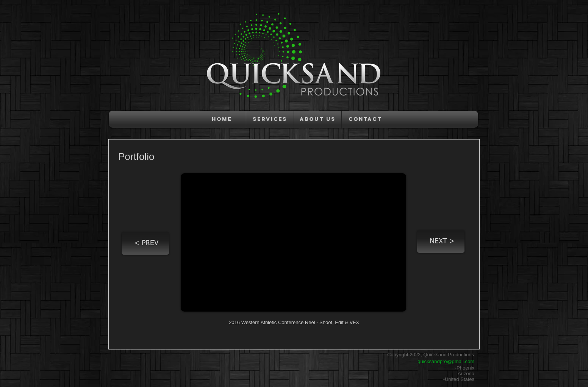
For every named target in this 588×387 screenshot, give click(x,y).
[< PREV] (145, 243)
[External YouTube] (293, 242)
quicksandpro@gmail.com (446, 361)
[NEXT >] (441, 241)
